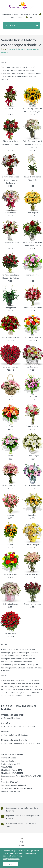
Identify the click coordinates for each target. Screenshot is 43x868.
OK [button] (10, 864)
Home (3, 49)
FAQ (21, 842)
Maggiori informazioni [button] (11, 859)
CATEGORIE (21, 26)
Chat (29, 17)
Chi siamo (21, 846)
